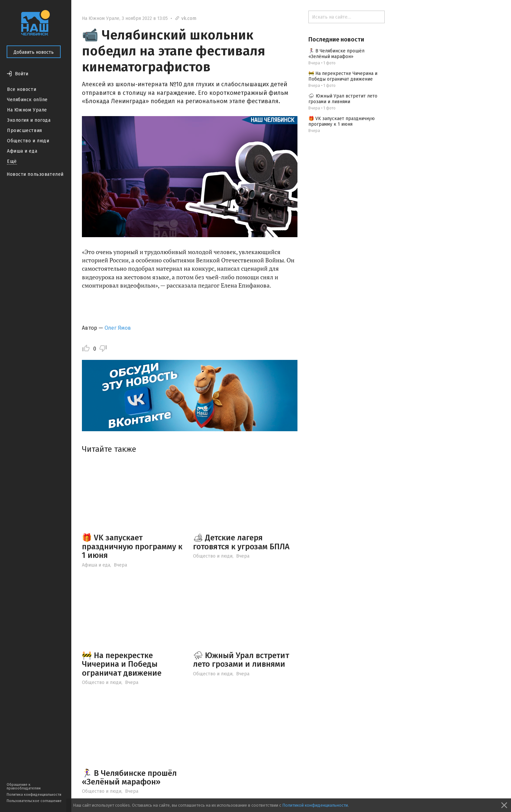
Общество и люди (28, 141)
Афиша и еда (22, 151)
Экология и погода (29, 120)
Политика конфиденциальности (34, 795)
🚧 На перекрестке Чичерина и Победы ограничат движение (122, 664)
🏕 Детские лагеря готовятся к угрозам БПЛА (241, 542)
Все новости (22, 89)
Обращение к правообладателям (24, 786)
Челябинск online (27, 100)
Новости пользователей (35, 174)
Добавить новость (34, 52)
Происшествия (25, 131)
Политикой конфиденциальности (315, 805)
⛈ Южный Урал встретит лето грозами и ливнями (241, 660)
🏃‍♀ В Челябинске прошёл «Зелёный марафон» (129, 778)
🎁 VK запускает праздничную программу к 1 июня (132, 546)
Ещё (12, 161)
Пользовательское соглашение (34, 801)
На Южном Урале (27, 110)
